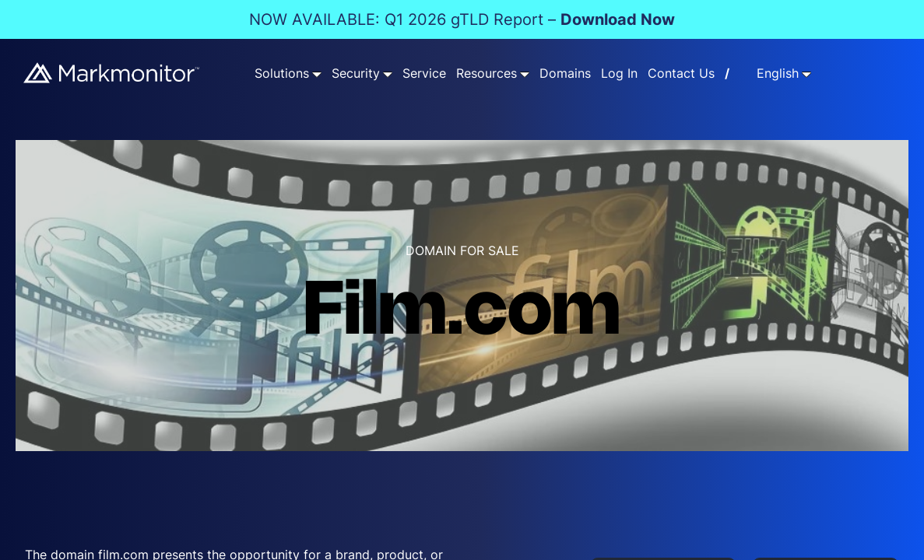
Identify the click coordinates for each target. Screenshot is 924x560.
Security (356, 73)
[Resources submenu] (525, 74)
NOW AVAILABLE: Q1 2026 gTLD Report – (462, 19)
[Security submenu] (388, 74)
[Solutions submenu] (317, 74)
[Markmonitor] (112, 72)
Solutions (282, 73)
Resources (487, 73)
